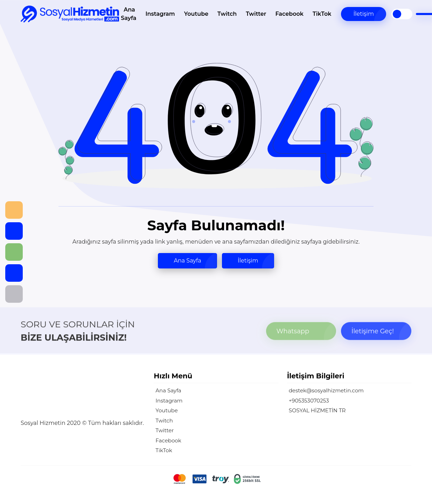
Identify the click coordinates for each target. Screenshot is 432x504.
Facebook (289, 14)
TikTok (322, 14)
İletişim (364, 14)
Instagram (160, 14)
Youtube (196, 14)
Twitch (227, 14)
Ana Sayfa (128, 14)
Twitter (256, 14)
